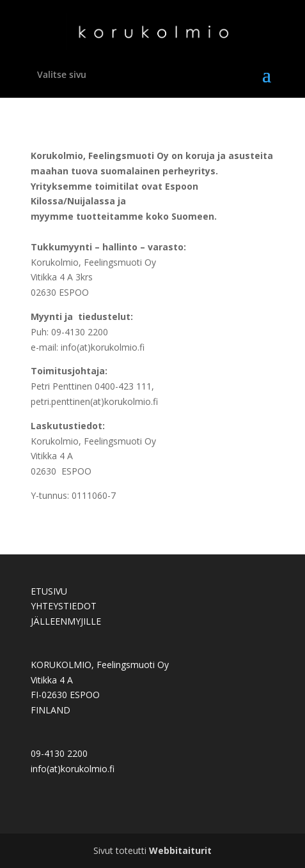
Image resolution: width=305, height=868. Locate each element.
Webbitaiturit (180, 850)
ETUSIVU (49, 591)
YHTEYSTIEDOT (64, 606)
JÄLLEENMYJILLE (66, 621)
